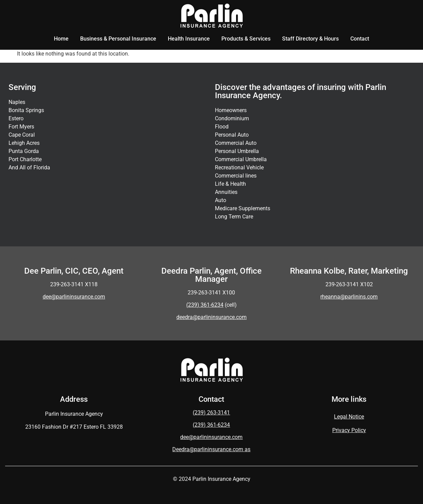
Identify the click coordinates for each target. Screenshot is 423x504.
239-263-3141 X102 (349, 284)
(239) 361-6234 (211, 425)
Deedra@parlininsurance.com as (211, 449)
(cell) (211, 305)
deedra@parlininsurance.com (211, 317)
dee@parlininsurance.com (74, 297)
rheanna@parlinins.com (349, 297)
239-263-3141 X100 (211, 293)
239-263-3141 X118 (74, 284)
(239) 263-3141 (211, 413)
